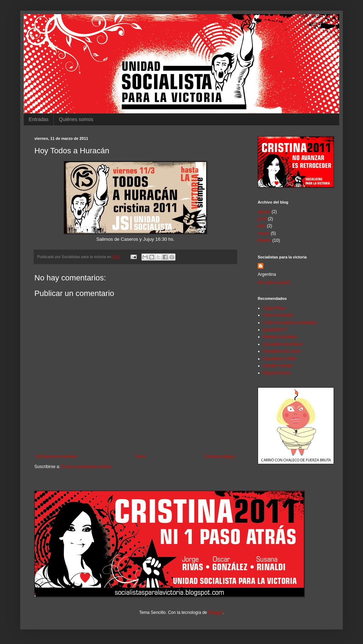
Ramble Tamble (278, 366)
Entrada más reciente (56, 456)
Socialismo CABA (280, 359)
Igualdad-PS (275, 330)
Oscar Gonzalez (278, 315)
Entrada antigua (220, 456)
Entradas (39, 119)
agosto (264, 212)
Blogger (215, 612)
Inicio (141, 456)
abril (262, 226)
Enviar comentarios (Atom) (86, 467)
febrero (264, 240)
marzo (264, 233)
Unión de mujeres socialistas (290, 323)
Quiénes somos (76, 119)
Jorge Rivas (274, 308)
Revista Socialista (280, 337)
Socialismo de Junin (282, 351)
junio (262, 219)
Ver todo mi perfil (274, 283)
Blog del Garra (277, 373)
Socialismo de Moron (283, 344)
